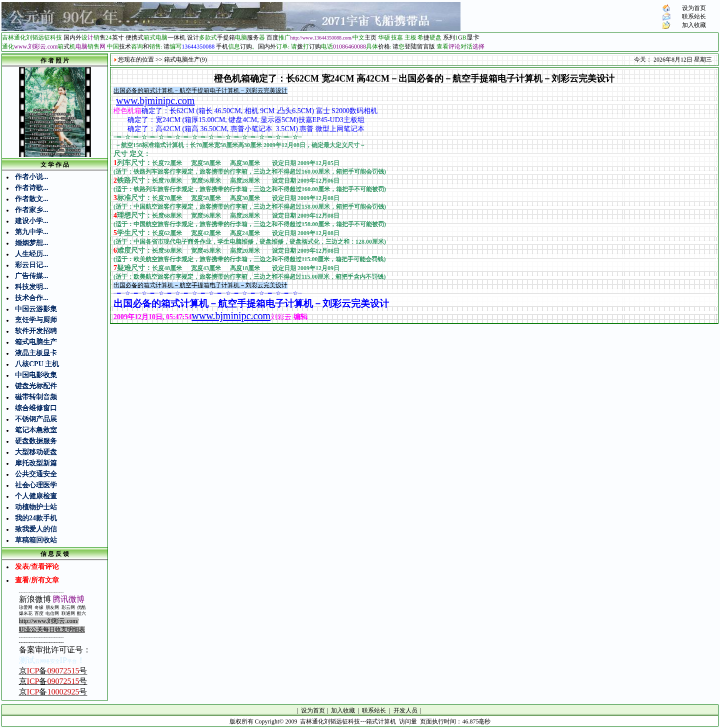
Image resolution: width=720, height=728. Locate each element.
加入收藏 (694, 25)
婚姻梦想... (32, 243)
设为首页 (694, 8)
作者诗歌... (32, 188)
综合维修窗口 (36, 408)
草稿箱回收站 (36, 540)
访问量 (408, 721)
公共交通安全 (36, 474)
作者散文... (32, 199)
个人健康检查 (36, 496)
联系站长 (694, 17)
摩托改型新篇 (36, 463)
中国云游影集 (36, 309)
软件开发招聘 (36, 331)
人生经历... (32, 254)
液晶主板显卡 (36, 353)
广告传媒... (32, 276)
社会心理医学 (36, 485)
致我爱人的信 (36, 529)
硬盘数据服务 (36, 441)
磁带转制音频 (36, 397)
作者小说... (32, 177)
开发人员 (405, 710)
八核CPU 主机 (37, 364)
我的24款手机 (36, 518)
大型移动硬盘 (36, 452)
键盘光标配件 (36, 386)
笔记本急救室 (36, 430)
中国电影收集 (36, 375)
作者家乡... (32, 210)
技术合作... (32, 298)
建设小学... (32, 221)
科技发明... (32, 287)
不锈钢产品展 (36, 419)
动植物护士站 (36, 507)
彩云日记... (32, 265)
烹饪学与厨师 (36, 320)
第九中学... (32, 232)
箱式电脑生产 (36, 342)
